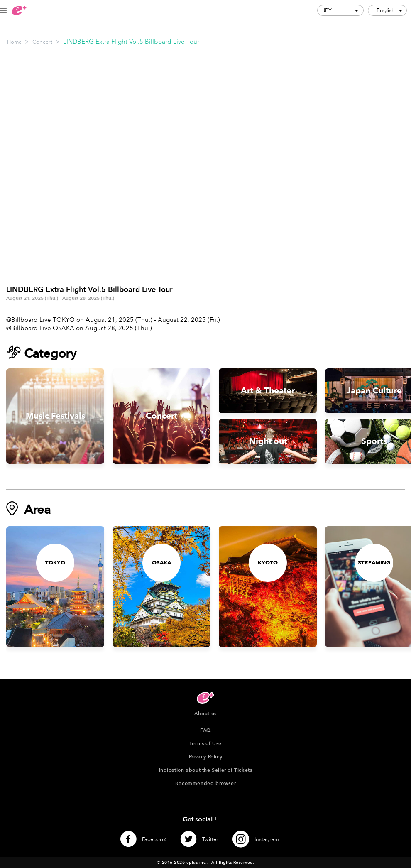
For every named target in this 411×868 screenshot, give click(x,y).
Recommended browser (205, 783)
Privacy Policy (205, 757)
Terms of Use (205, 743)
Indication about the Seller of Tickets (206, 770)
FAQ (205, 730)
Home (14, 42)
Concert (42, 42)
